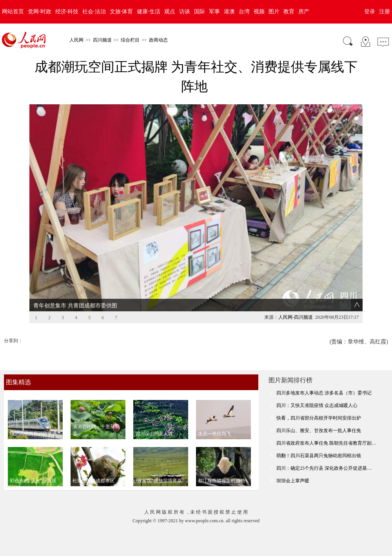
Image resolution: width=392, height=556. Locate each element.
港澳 (229, 12)
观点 (170, 12)
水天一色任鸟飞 (214, 422)
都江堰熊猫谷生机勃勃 (221, 469)
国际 (200, 12)
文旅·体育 (122, 12)
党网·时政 (40, 12)
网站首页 (13, 12)
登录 (370, 12)
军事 (214, 12)
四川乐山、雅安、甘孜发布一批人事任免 (319, 418)
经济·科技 (67, 12)
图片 (274, 12)
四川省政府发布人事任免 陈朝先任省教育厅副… (326, 431)
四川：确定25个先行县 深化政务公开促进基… (324, 456)
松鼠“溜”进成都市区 (93, 469)
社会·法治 (94, 12)
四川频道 (102, 40)
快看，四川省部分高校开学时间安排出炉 (319, 406)
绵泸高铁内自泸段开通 (33, 422)
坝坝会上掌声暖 (293, 469)
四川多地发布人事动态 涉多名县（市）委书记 (324, 381)
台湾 (244, 12)
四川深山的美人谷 (154, 422)
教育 (289, 12)
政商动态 (158, 40)
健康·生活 (149, 12)
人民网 (76, 40)
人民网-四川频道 (296, 305)
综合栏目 (130, 40)
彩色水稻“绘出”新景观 (33, 469)
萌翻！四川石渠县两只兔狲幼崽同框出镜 (319, 443)
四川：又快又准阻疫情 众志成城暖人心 (317, 393)
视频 (259, 12)
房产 (304, 12)
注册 (385, 12)
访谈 (185, 12)
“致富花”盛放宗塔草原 (159, 469)
